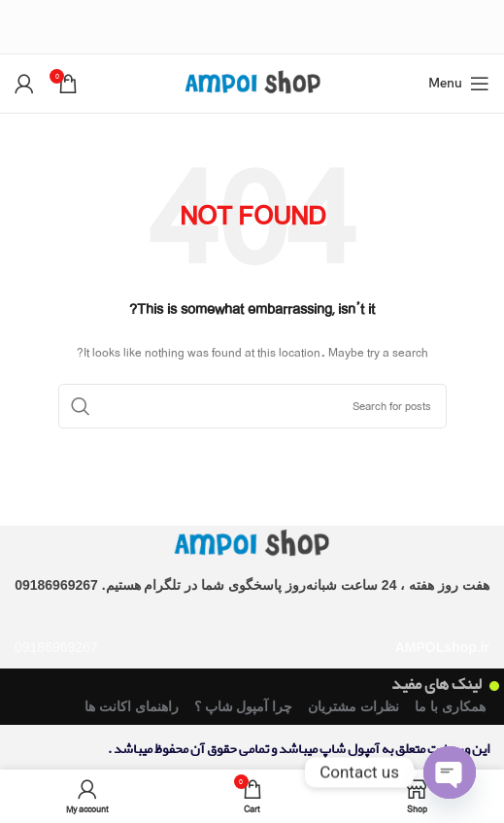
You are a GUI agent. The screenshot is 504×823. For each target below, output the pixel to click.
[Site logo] (252, 82)
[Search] (252, 406)
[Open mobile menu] (459, 84)
